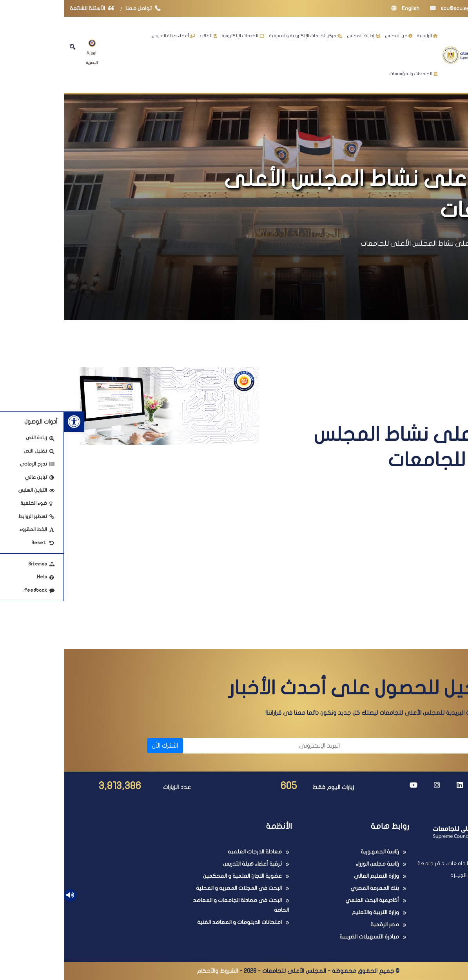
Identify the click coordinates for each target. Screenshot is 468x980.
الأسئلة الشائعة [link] (30, 8)
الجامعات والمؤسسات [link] (350, 74)
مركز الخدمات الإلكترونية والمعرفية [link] (242, 36)
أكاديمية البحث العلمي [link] (308, 900)
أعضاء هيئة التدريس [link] (110, 36)
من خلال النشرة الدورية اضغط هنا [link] (324, 596)
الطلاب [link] (145, 36)
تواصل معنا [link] (81, 8)
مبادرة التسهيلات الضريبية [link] (305, 937)
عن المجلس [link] (335, 36)
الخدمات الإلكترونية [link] (179, 36)
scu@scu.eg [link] (386, 8)
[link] (10, 422)
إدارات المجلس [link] (300, 36)
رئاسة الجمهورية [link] (316, 852)
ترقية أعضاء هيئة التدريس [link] (189, 864)
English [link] (341, 8)
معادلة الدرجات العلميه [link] (191, 852)
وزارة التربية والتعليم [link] (311, 912)
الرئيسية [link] (363, 36)
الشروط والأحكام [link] (153, 971)
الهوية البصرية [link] (28, 52)
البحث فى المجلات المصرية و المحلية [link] (175, 888)
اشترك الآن (101, 746)
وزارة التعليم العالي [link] (313, 876)
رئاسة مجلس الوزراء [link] (313, 864)
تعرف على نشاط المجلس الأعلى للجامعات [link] (361, 244)
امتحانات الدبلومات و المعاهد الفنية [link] (176, 922)
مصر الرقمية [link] (321, 925)
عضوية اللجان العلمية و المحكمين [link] (179, 876)
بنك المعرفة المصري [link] (311, 888)
